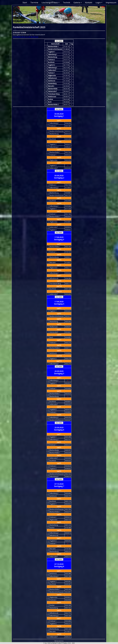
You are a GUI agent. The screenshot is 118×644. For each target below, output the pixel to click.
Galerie (77, 2)
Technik (66, 2)
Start (25, 2)
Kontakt (89, 2)
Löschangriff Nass (50, 2)
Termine (34, 2)
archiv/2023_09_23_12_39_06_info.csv (26, 37)
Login (98, 2)
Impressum (111, 2)
